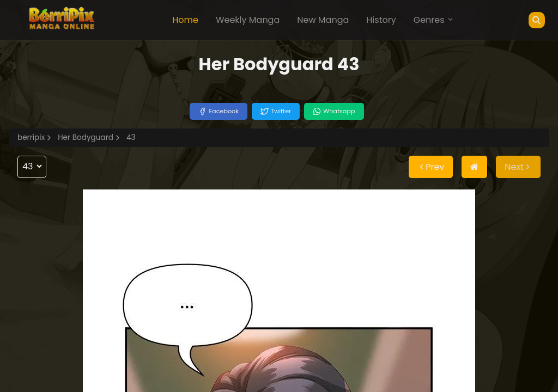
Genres (434, 20)
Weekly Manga (248, 20)
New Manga (323, 20)
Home (185, 20)
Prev (431, 167)
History (381, 20)
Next (518, 167)
